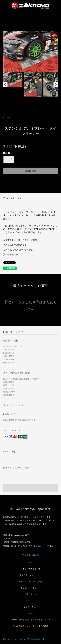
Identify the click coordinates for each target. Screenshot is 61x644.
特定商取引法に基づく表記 (30, 582)
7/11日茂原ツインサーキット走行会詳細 (30, 626)
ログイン (30, 613)
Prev (5, 84)
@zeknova (51, 520)
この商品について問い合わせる (18, 250)
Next (56, 84)
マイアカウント (30, 607)
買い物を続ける (11, 255)
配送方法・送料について (30, 575)
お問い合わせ (30, 594)
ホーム (30, 562)
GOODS (7, 118)
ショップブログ (30, 601)
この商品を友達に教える (15, 245)
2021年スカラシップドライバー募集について (31, 620)
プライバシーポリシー (30, 588)
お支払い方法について (30, 569)
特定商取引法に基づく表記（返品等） (21, 240)
